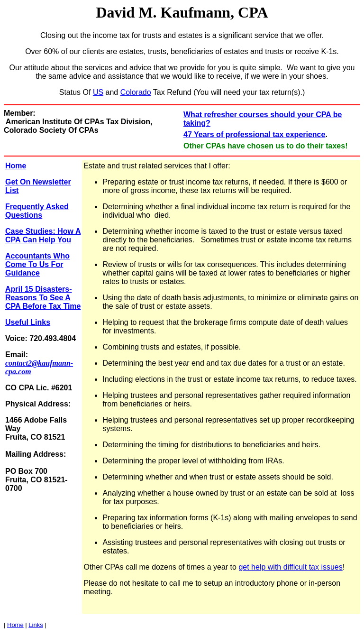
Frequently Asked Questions (37, 211)
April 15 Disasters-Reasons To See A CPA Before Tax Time (43, 298)
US (98, 92)
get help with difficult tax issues (290, 567)
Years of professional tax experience (259, 134)
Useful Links (28, 322)
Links (36, 625)
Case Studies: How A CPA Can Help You (43, 235)
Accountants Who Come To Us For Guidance (37, 264)
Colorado (136, 92)
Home (16, 166)
